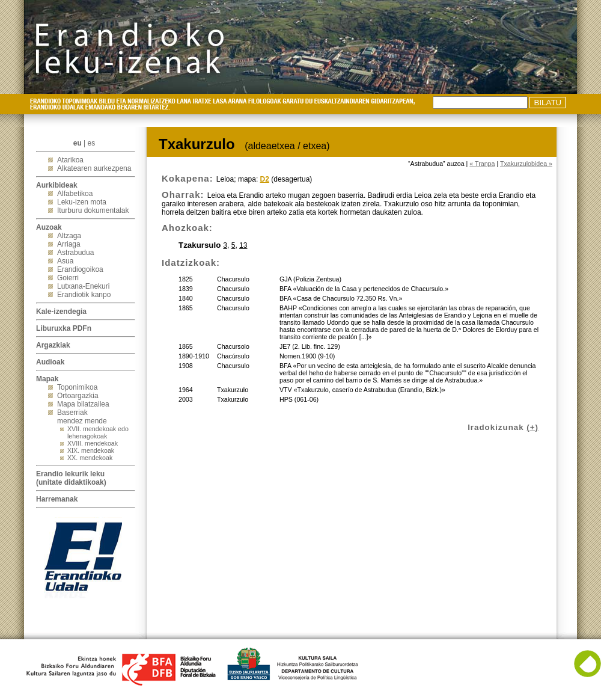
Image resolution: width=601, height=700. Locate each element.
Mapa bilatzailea (83, 404)
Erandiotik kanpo (84, 295)
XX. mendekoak (90, 458)
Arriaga (69, 244)
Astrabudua (75, 253)
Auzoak (49, 227)
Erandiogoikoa (80, 269)
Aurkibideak (57, 185)
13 (243, 245)
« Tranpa (482, 164)
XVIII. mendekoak (93, 443)
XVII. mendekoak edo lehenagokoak (98, 432)
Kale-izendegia (61, 312)
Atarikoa (70, 160)
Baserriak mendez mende (82, 417)
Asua (65, 261)
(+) (532, 427)
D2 (265, 179)
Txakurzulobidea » (526, 164)
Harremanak (57, 499)
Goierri (68, 278)
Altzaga (69, 236)
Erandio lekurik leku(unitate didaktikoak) (71, 478)
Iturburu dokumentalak (93, 210)
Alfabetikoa (75, 194)
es (92, 143)
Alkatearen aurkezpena (94, 168)
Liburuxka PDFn (64, 328)
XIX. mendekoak (91, 450)
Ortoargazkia (78, 396)
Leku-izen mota (82, 202)
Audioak (50, 362)
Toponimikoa (77, 387)
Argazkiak (53, 345)
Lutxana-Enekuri (83, 286)
